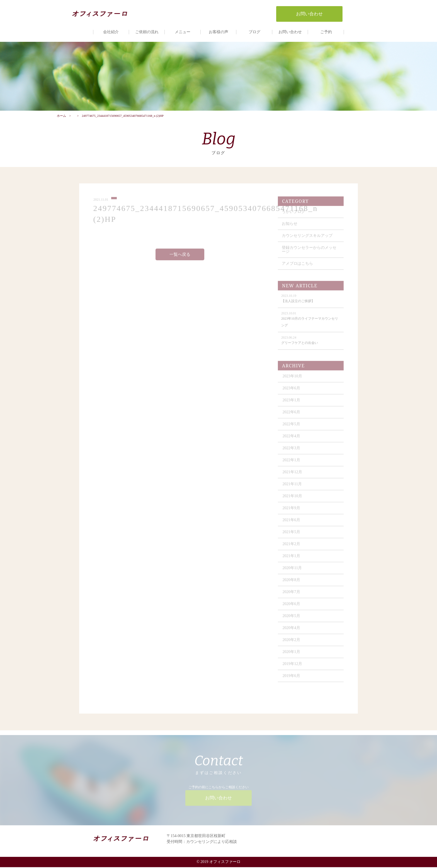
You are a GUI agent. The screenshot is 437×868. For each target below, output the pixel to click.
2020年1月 (292, 655)
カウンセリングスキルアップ (307, 239)
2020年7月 (292, 595)
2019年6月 (292, 679)
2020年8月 (292, 583)
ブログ (254, 32)
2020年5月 (292, 619)
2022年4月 (292, 439)
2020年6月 (292, 607)
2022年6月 (292, 415)
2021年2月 (292, 547)
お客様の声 (219, 32)
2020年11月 (292, 571)
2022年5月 (292, 427)
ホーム (61, 116)
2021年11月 (292, 487)
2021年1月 (292, 559)
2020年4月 (292, 631)
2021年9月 (292, 511)
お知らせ (290, 227)
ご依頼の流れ (147, 32)
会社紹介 (111, 32)
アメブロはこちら (298, 267)
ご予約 (326, 32)
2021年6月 (292, 523)
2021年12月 (293, 475)
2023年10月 (293, 379)
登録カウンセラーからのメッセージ (309, 253)
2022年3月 (292, 451)
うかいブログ (294, 215)
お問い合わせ (290, 32)
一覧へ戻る (180, 258)
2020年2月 (292, 643)
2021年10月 (293, 499)
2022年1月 (292, 463)
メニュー (183, 32)
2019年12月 (293, 667)
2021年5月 (292, 535)
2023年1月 (292, 403)
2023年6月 (292, 391)
